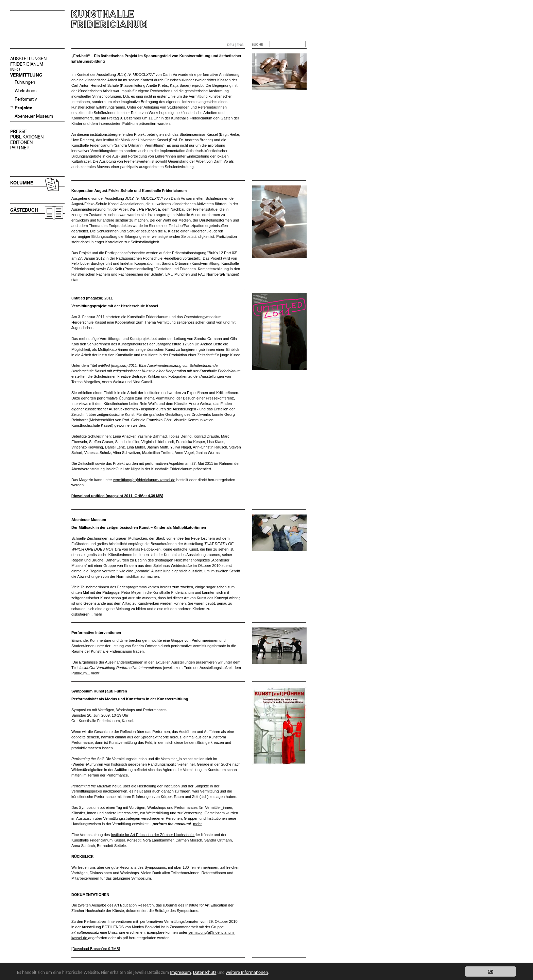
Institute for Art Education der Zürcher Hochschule (153, 835)
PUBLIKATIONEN (27, 137)
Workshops (26, 91)
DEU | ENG (235, 45)
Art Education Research (134, 905)
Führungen (25, 82)
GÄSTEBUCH (24, 210)
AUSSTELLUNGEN (28, 59)
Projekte (23, 108)
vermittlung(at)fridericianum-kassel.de (144, 480)
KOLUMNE (22, 183)
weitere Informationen (247, 972)
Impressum (180, 972)
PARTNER (20, 148)
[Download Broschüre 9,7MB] (96, 949)
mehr (98, 614)
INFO (15, 70)
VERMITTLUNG (26, 75)
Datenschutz (205, 972)
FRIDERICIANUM (27, 64)
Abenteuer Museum (34, 116)
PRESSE (19, 132)
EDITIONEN (21, 142)
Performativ (26, 99)
